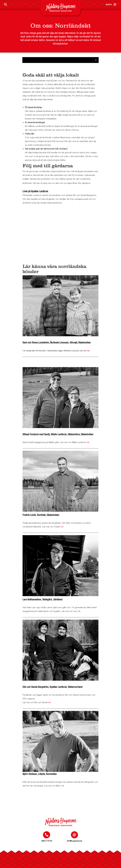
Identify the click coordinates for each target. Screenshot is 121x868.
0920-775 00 (47, 841)
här (88, 351)
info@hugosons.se (74, 841)
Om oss (41, 26)
